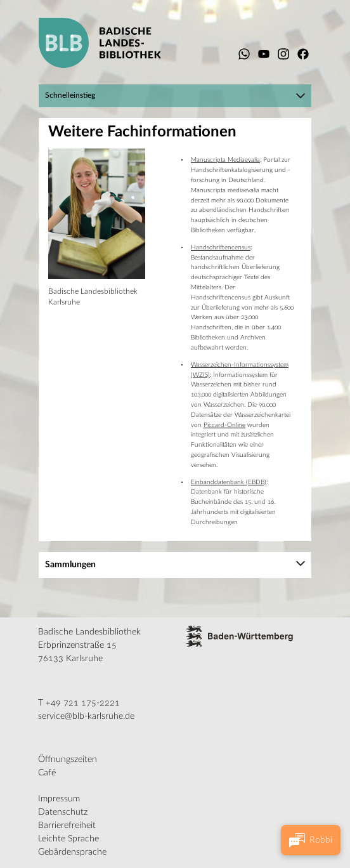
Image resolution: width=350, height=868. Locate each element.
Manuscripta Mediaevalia (225, 160)
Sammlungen (70, 565)
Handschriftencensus (221, 247)
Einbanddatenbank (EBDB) (229, 482)
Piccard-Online (224, 425)
